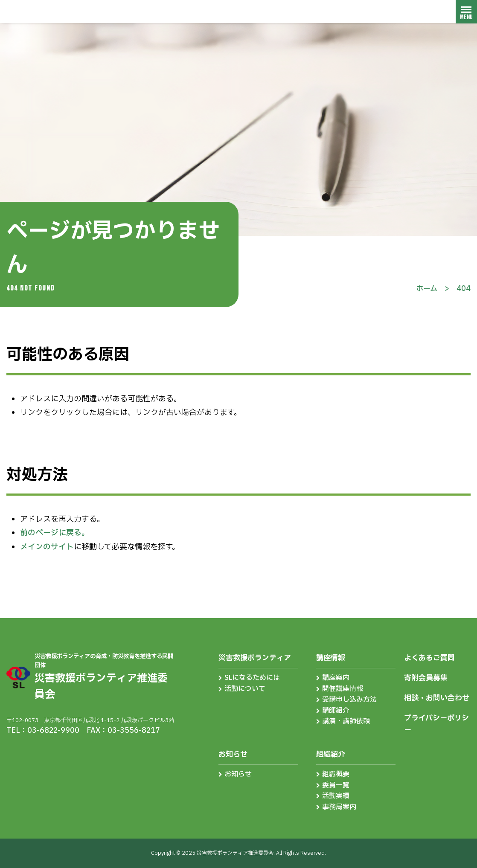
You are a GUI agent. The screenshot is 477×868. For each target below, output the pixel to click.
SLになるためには (252, 678)
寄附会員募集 (426, 678)
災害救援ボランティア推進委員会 (58, 11)
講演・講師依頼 (346, 721)
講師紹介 (336, 711)
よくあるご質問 (429, 658)
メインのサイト (47, 547)
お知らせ (233, 754)
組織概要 (336, 774)
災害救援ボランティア (255, 658)
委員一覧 (336, 785)
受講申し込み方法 (349, 700)
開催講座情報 (343, 689)
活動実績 (336, 796)
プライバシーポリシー (436, 724)
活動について (245, 689)
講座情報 (331, 658)
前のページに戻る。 (55, 533)
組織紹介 (331, 754)
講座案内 (336, 678)
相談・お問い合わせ (437, 698)
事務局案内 (339, 807)
